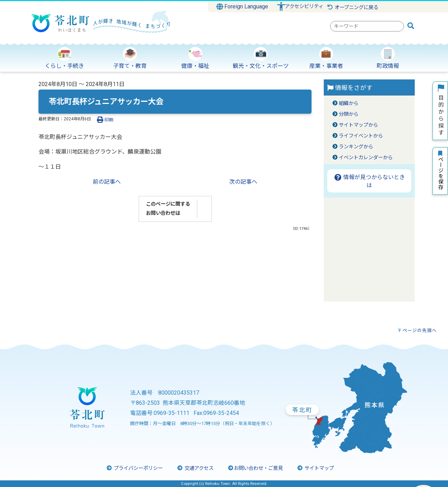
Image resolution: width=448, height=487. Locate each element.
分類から (349, 114)
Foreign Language (242, 7)
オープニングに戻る (353, 8)
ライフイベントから (361, 136)
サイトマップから (358, 125)
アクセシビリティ (304, 6)
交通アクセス (195, 468)
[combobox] (367, 26)
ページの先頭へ (420, 330)
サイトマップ (315, 468)
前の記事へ (107, 182)
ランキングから (356, 147)
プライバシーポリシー (134, 468)
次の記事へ (243, 182)
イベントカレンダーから (366, 158)
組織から (349, 103)
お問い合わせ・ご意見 (255, 468)
